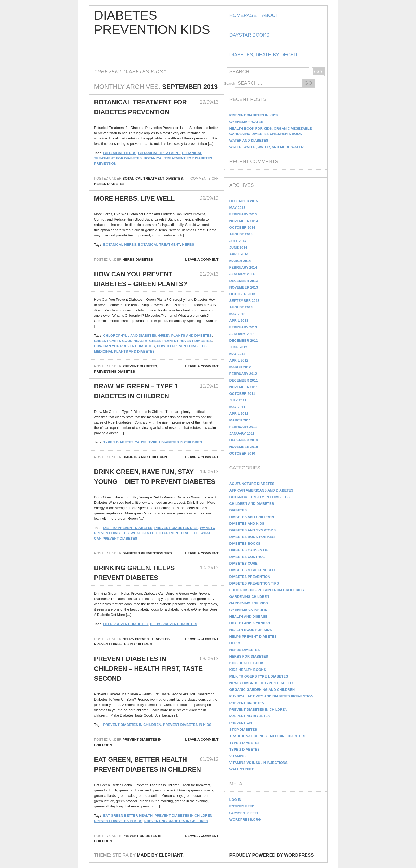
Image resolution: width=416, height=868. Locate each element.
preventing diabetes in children (176, 821)
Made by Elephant (160, 855)
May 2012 (237, 354)
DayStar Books (250, 35)
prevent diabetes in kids (187, 725)
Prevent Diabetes (140, 366)
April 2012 (239, 360)
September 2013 (244, 301)
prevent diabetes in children (132, 725)
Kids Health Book (247, 663)
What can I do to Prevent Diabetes (164, 533)
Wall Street (242, 769)
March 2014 (240, 261)
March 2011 (240, 420)
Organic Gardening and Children (262, 690)
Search (230, 84)
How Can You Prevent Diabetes (125, 346)
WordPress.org (245, 820)
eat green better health (128, 816)
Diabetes (238, 510)
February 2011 (243, 427)
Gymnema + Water (246, 122)
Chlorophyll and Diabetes (130, 335)
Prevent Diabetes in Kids (254, 115)
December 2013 (244, 281)
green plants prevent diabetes (180, 341)
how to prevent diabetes (182, 346)
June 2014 (238, 247)
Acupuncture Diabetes (252, 484)
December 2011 (244, 380)
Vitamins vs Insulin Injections (259, 763)
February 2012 (243, 374)
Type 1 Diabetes (245, 743)
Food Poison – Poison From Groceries (267, 590)
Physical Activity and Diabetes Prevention (271, 696)
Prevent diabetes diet (176, 528)
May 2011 (237, 407)
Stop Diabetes (243, 729)
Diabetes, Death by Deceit (264, 55)
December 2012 (244, 340)
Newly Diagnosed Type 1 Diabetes (262, 683)
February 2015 (243, 214)
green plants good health (121, 341)
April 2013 (239, 321)
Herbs (188, 245)
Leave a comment (202, 259)
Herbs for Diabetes (249, 656)
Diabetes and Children (145, 457)
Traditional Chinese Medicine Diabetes (267, 736)
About (270, 15)
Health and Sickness (250, 623)
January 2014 (242, 274)
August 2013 (241, 307)
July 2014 (238, 241)
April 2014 (239, 254)
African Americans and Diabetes (261, 490)
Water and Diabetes (249, 140)
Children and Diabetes (252, 504)
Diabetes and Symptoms (253, 530)
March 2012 (240, 367)
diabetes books (245, 543)
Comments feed (245, 813)
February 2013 (243, 327)
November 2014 (244, 221)
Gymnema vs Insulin (249, 610)
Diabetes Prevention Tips (147, 553)
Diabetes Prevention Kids (152, 22)
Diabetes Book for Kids (253, 537)
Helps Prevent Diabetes (146, 639)
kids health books (248, 670)
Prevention (241, 723)
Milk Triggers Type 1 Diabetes (259, 676)
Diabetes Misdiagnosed (252, 570)
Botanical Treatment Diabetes (153, 178)
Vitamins (238, 756)
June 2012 (238, 347)
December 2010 (244, 440)
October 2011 (242, 394)
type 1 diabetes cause (125, 442)
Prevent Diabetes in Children (123, 644)
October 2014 (242, 228)
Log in (235, 800)
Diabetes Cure (244, 563)
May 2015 (237, 208)
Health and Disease (249, 617)
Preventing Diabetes (115, 372)
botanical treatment (159, 153)
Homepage (243, 15)
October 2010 (242, 453)
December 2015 (244, 201)
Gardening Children (249, 597)
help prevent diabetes (126, 624)
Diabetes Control (247, 557)
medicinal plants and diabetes (124, 351)
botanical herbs (120, 153)
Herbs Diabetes (109, 184)
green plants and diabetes (185, 335)
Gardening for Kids (249, 603)
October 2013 (242, 294)
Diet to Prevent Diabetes (128, 528)
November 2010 (244, 447)
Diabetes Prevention (250, 577)
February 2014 (243, 267)
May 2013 (237, 314)
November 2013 (244, 287)
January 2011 (242, 433)
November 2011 (244, 387)
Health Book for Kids (251, 630)
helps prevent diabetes (174, 624)
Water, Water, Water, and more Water (266, 147)
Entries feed (242, 806)
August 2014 (241, 234)
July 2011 (238, 400)
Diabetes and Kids (247, 524)
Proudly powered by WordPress (272, 855)
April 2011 (239, 414)
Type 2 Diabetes (245, 749)
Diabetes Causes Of (249, 550)
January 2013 (242, 334)
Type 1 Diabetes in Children (175, 442)
